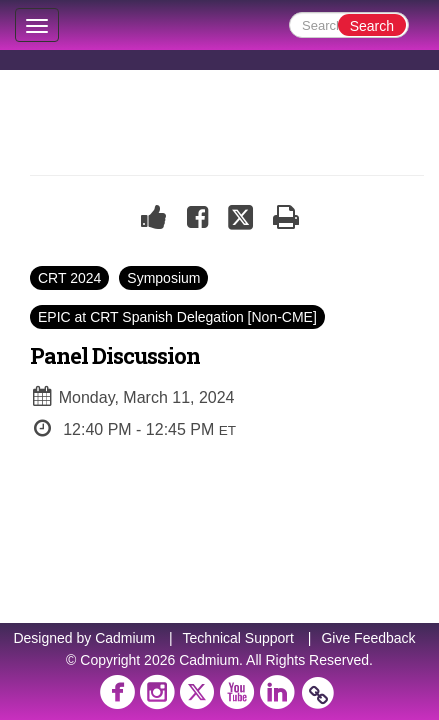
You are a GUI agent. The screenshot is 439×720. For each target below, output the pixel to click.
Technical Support (238, 638)
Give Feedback (368, 638)
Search (372, 26)
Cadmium (125, 638)
